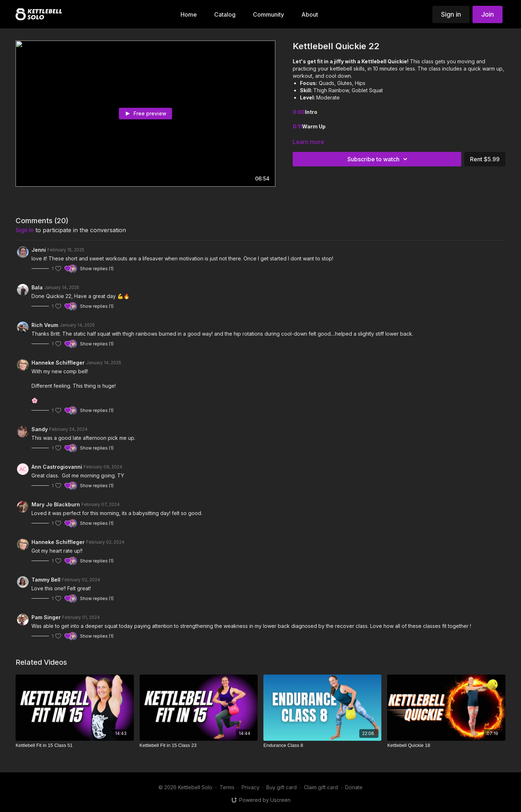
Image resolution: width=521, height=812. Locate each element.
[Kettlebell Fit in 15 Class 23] (199, 745)
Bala (37, 287)
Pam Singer (46, 617)
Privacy (251, 787)
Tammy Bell (46, 580)
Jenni (39, 250)
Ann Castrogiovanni (57, 467)
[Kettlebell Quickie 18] (446, 745)
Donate (354, 787)
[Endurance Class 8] (322, 745)
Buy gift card (281, 787)
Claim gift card (321, 787)
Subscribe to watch (378, 159)
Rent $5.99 (485, 159)
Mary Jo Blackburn (56, 504)
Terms (227, 787)
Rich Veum (45, 325)
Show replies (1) (97, 269)
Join (488, 14)
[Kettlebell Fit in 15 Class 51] (75, 745)
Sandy (40, 429)
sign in (25, 230)
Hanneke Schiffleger (58, 363)
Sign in (451, 14)
